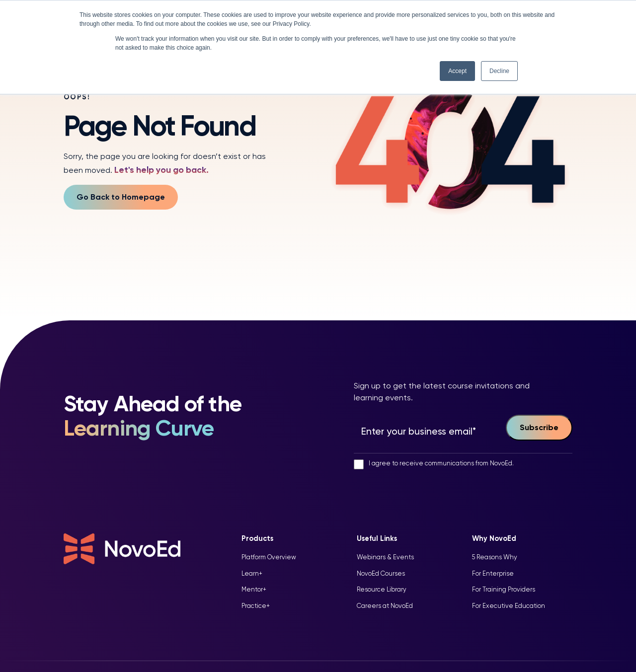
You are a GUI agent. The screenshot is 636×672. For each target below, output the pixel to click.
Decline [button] (499, 71)
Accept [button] (457, 71)
